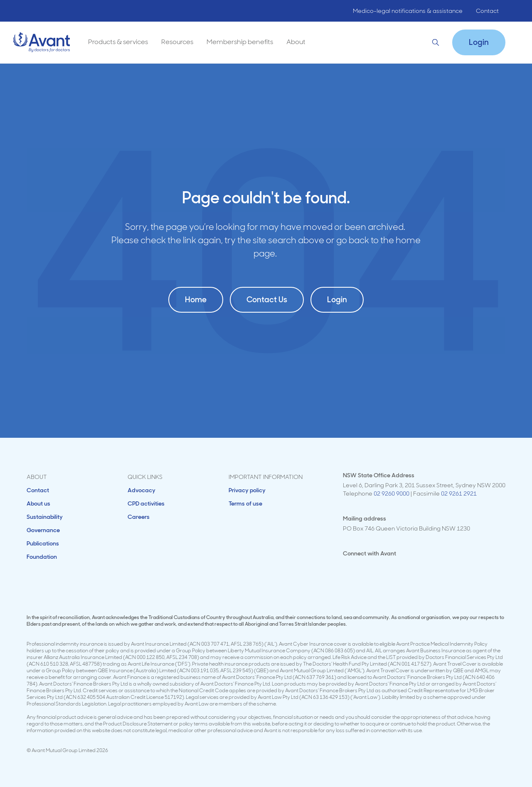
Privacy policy (247, 490)
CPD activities (146, 503)
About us (38, 503)
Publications (43, 543)
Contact (487, 11)
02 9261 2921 (459, 493)
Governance (43, 530)
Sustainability (45, 517)
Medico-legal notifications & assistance (408, 11)
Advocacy (142, 490)
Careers (139, 517)
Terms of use (245, 503)
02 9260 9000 (392, 493)
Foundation (42, 557)
